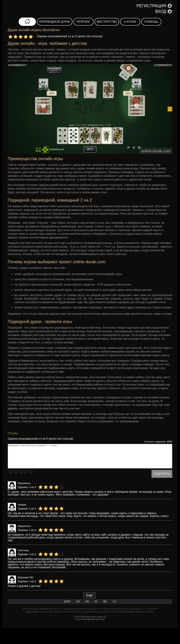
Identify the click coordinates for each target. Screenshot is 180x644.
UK (87, 602)
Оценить (162, 474)
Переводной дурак (55, 22)
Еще (89, 595)
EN (78, 602)
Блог (67, 602)
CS (114, 602)
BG (105, 602)
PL (96, 602)
